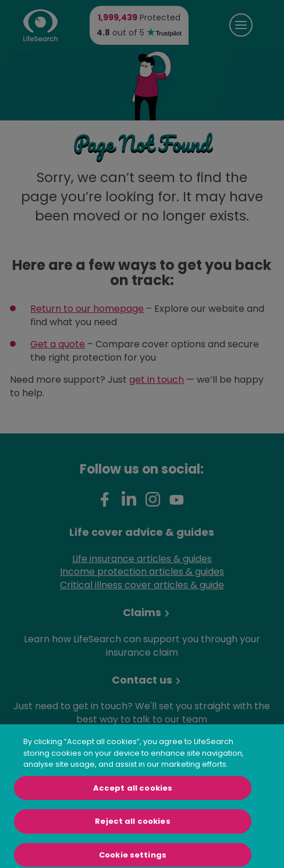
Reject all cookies (132, 825)
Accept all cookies (133, 791)
